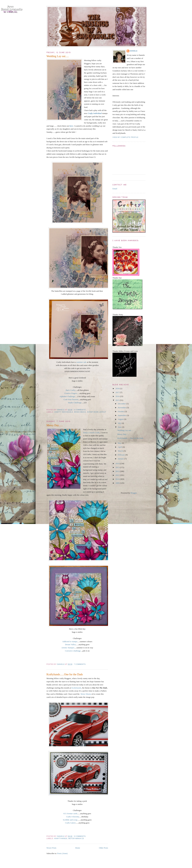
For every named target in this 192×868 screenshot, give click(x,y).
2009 (118, 483)
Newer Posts (51, 848)
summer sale (82, 362)
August (121, 419)
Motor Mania (86, 694)
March (121, 451)
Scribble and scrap (70, 820)
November (122, 408)
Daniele (134, 51)
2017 (118, 392)
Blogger (134, 493)
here (71, 126)
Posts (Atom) (62, 853)
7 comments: (80, 664)
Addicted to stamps (70, 641)
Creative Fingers (70, 393)
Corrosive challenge (73, 651)
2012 (118, 471)
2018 (118, 388)
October (121, 411)
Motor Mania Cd (76, 839)
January (121, 459)
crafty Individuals (64, 412)
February (122, 455)
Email (115, 189)
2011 (118, 475)
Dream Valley (70, 644)
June (120, 427)
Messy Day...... (55, 425)
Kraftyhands (76, 688)
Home (78, 848)
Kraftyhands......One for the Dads (65, 674)
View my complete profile (125, 137)
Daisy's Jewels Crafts (91, 433)
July (120, 423)
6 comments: (80, 410)
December (122, 404)
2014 (118, 463)
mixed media (80, 412)
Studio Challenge (75, 403)
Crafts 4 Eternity (73, 817)
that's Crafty (70, 390)
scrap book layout (97, 412)
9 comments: (80, 836)
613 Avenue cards (70, 813)
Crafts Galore (70, 823)
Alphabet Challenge (67, 396)
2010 (118, 479)
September (122, 415)
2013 (118, 467)
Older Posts (103, 848)
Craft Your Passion (71, 399)
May (120, 443)
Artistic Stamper (68, 648)
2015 (118, 400)
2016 (118, 396)
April (120, 447)
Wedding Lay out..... (58, 56)
